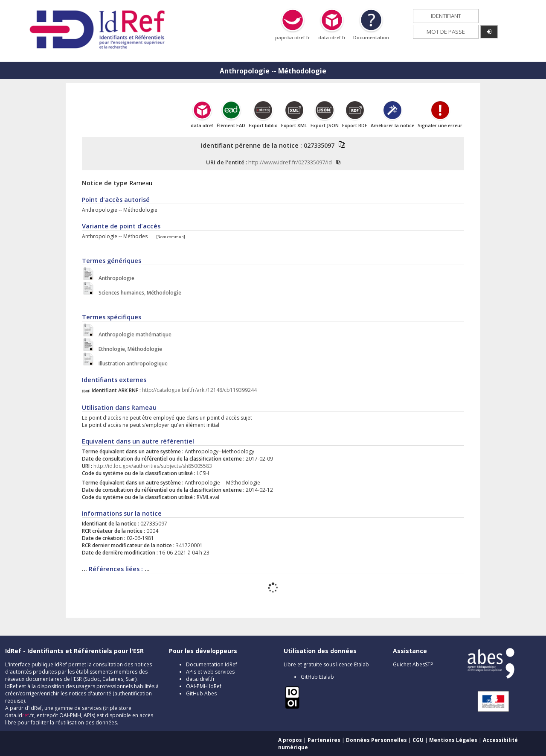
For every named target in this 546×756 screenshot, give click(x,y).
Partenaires (324, 740)
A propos (290, 740)
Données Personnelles (376, 740)
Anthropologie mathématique (133, 334)
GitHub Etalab (317, 677)
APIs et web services (210, 672)
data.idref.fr (200, 679)
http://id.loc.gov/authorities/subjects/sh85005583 (153, 466)
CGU (418, 740)
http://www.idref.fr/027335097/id (290, 162)
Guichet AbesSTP (413, 664)
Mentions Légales (453, 740)
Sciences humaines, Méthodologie (138, 293)
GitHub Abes (201, 693)
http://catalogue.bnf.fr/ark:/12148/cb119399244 (199, 390)
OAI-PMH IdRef (204, 686)
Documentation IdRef (212, 664)
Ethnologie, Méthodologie (128, 349)
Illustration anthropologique (131, 363)
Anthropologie (115, 278)
